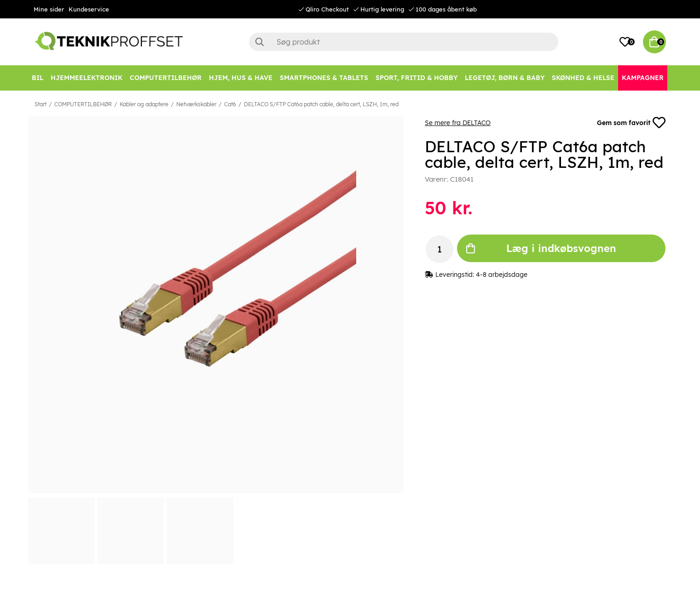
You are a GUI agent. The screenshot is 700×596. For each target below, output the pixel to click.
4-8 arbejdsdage (502, 275)
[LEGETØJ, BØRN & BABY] (505, 78)
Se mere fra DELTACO (458, 123)
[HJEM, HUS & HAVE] (241, 78)
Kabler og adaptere (144, 104)
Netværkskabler (196, 104)
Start (40, 104)
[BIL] (38, 78)
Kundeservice (89, 9)
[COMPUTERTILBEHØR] (166, 78)
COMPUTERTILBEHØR (83, 104)
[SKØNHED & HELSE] (583, 78)
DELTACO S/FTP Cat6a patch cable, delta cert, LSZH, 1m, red (321, 104)
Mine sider (49, 9)
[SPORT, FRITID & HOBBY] (417, 78)
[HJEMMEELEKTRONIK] (87, 78)
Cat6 (230, 104)
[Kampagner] (643, 78)
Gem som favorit (631, 123)
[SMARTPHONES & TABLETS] (324, 78)
